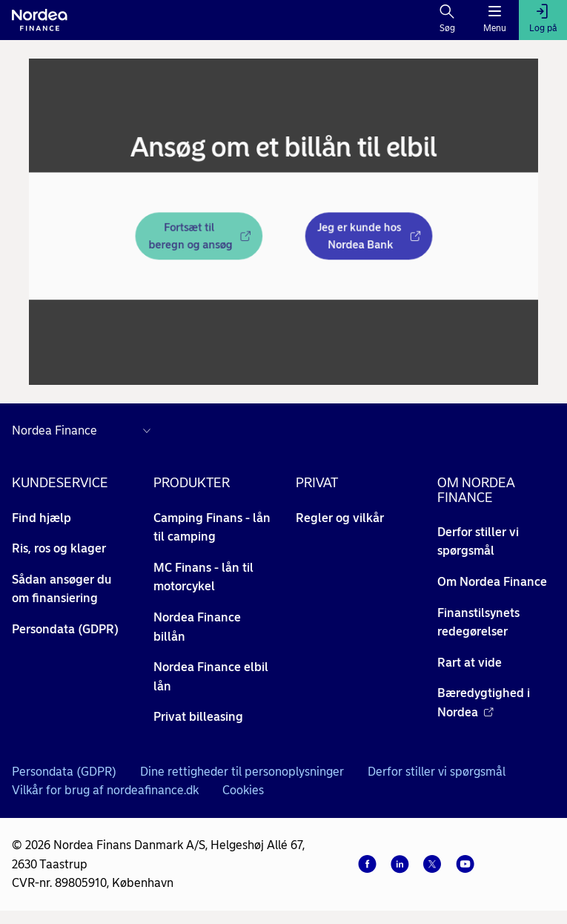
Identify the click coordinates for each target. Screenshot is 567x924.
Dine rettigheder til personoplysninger (242, 772)
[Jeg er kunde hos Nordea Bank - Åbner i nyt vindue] (378, 238)
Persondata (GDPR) (65, 629)
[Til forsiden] (40, 20)
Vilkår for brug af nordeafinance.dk (105, 790)
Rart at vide (470, 663)
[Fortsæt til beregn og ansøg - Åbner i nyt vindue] (189, 238)
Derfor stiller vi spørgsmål (437, 772)
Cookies (243, 790)
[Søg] (447, 20)
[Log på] (543, 20)
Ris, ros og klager (59, 548)
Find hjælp (42, 518)
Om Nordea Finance (492, 582)
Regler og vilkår (340, 518)
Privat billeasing (198, 717)
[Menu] (495, 20)
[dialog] (283, 222)
